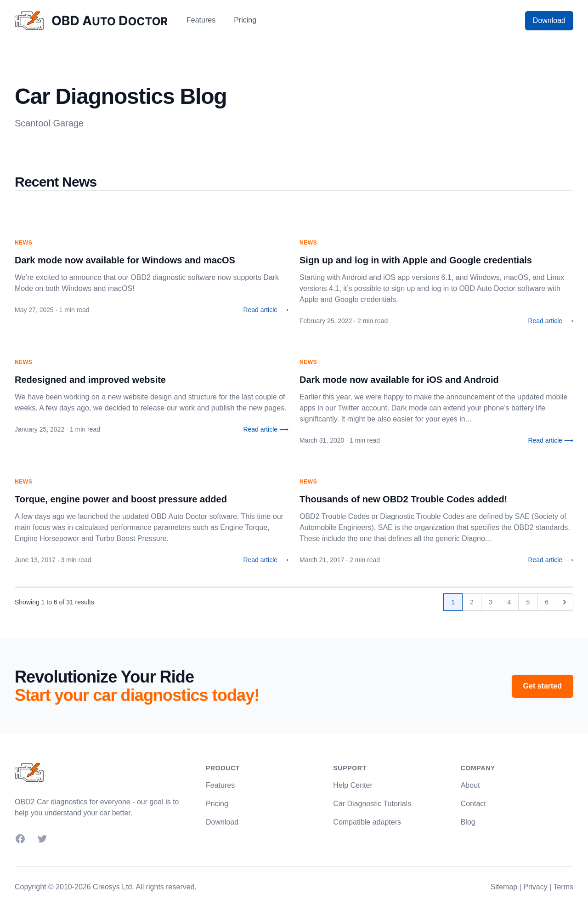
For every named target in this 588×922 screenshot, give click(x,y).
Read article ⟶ (266, 310)
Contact (473, 804)
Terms (563, 887)
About (470, 785)
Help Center (353, 785)
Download (549, 20)
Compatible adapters (367, 822)
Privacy (535, 887)
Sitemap (504, 887)
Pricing (245, 20)
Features (201, 20)
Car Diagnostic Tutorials (372, 804)
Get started (543, 686)
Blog (468, 822)
